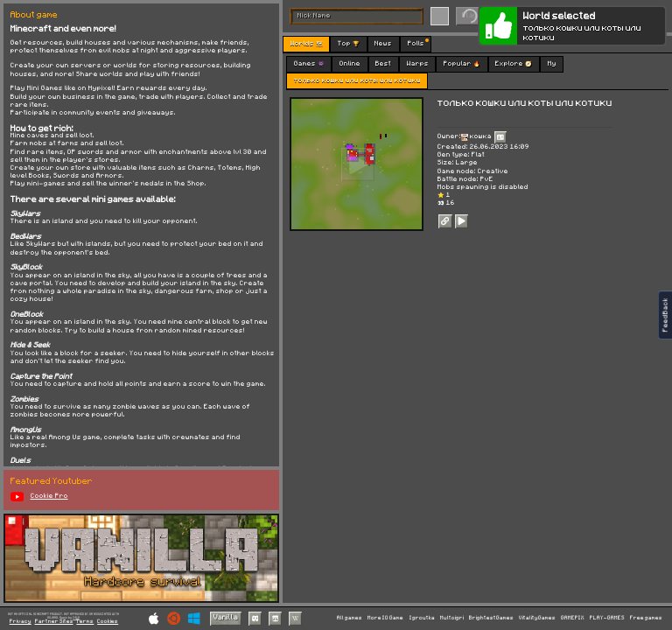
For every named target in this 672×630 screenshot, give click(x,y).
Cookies (108, 622)
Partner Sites (54, 622)
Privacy (21, 622)
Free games (646, 618)
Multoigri (452, 618)
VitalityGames (537, 618)
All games (350, 618)
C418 (76, 617)
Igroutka (422, 618)
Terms (85, 622)
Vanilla (226, 617)
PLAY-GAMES (607, 618)
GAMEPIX (573, 618)
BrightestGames (491, 618)
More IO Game (385, 618)
